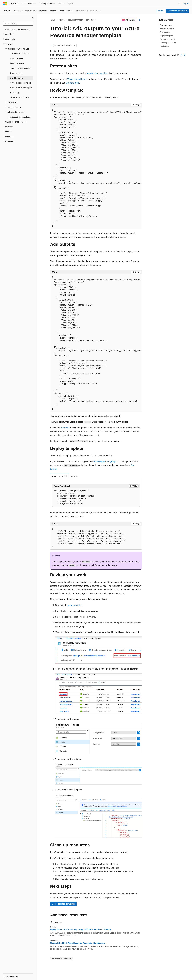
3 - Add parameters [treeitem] (18, 63)
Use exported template (63, 904)
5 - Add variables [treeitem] (17, 73)
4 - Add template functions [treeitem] (20, 68)
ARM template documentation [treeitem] (18, 29)
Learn (53, 20)
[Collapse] (33, 18)
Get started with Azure (177, 11)
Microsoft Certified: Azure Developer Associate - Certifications (78, 943)
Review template (167, 28)
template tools (73, 83)
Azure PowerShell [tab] (60, 476)
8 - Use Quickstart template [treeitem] (21, 88)
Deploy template (167, 36)
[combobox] (18, 23)
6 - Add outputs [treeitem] (16, 78)
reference (65, 428)
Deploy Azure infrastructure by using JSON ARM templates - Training (81, 929)
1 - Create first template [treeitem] (19, 54)
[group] (96, 168)
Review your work (167, 39)
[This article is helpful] (181, 55)
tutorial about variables (98, 73)
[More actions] (140, 20)
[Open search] (179, 4)
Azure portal (74, 605)
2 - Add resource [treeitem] (16, 59)
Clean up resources (168, 42)
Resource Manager (75, 20)
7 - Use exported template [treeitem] (20, 83)
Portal (161, 11)
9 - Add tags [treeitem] (15, 93)
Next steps (164, 46)
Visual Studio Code (76, 79)
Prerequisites (166, 25)
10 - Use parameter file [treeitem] (19, 98)
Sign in (186, 3)
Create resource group (105, 462)
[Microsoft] (5, 4)
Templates (90, 20)
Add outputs (165, 32)
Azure (61, 20)
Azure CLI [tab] (75, 476)
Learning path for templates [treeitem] (19, 117)
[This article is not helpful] (185, 55)
